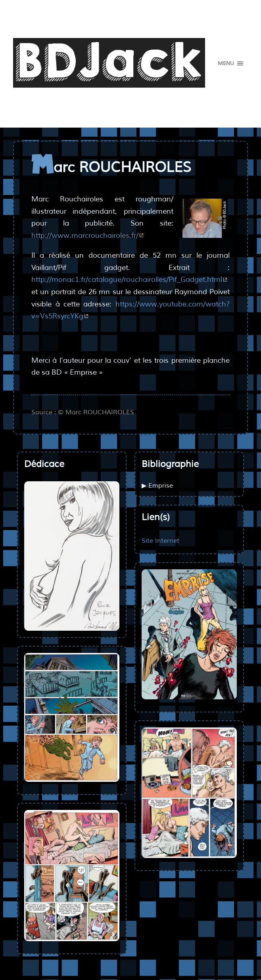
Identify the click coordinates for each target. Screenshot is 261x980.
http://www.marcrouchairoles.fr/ (85, 235)
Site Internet (160, 541)
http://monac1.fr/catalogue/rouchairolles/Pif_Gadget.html (127, 279)
